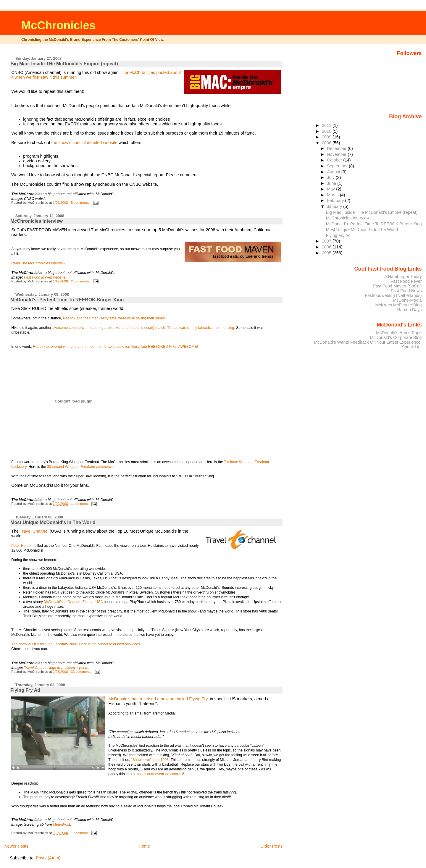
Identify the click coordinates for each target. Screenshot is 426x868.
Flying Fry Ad (25, 690)
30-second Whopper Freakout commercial (81, 467)
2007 (327, 241)
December (337, 148)
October (335, 160)
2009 (327, 137)
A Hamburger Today (403, 277)
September (338, 166)
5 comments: (81, 203)
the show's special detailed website (84, 143)
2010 (327, 131)
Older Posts (271, 846)
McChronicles (58, 25)
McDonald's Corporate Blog (396, 337)
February (336, 201)
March (333, 195)
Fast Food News (406, 291)
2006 (327, 247)
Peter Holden (22, 546)
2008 (327, 143)
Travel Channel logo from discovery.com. (57, 668)
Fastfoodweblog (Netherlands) (393, 295)
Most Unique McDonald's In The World (53, 522)
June (332, 183)
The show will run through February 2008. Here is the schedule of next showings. (76, 644)
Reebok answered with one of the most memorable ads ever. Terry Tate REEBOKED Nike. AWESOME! (115, 347)
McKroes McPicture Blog (398, 305)
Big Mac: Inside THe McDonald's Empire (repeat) (64, 64)
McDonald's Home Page (399, 333)
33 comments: (82, 672)
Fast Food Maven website (45, 277)
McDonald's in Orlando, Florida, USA (74, 602)
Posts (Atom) (48, 858)
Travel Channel (34, 531)
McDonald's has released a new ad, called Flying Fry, (159, 699)
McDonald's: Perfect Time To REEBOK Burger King (67, 300)
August (334, 172)
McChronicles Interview (37, 221)
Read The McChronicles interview (38, 263)
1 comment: (80, 504)
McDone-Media (407, 300)
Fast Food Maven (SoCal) (397, 286)
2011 (327, 125)
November (337, 154)
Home (144, 846)
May (331, 189)
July (331, 177)
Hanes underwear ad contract (160, 774)
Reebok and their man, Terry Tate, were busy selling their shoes (114, 318)
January (335, 206)
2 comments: (81, 281)
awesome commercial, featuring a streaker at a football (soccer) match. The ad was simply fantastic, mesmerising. (144, 328)
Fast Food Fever (406, 281)
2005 (327, 253)
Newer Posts (16, 846)
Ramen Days (410, 310)
